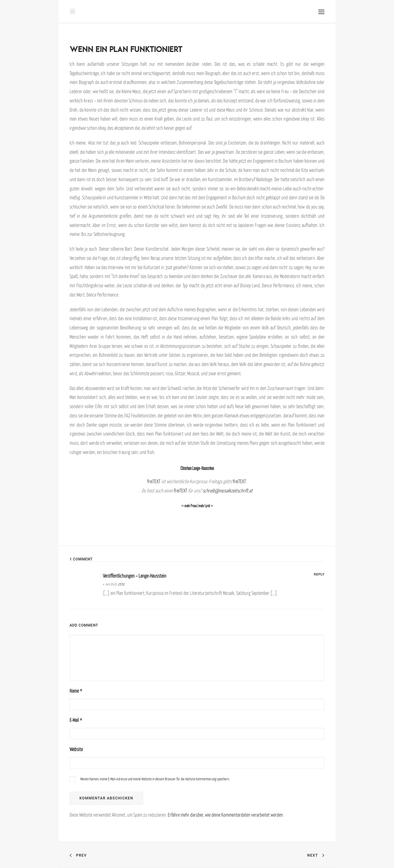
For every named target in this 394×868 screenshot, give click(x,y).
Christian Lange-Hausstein (197, 468)
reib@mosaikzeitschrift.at (230, 491)
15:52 (121, 584)
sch (205, 491)
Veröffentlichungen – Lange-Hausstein (135, 576)
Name (76, 691)
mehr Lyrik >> (206, 506)
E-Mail (76, 720)
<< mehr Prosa (189, 506)
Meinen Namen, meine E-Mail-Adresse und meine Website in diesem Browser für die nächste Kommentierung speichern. (155, 779)
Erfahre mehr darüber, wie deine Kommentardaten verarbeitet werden (225, 815)
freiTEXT (154, 481)
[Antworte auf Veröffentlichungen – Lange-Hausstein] (319, 574)
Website (76, 749)
